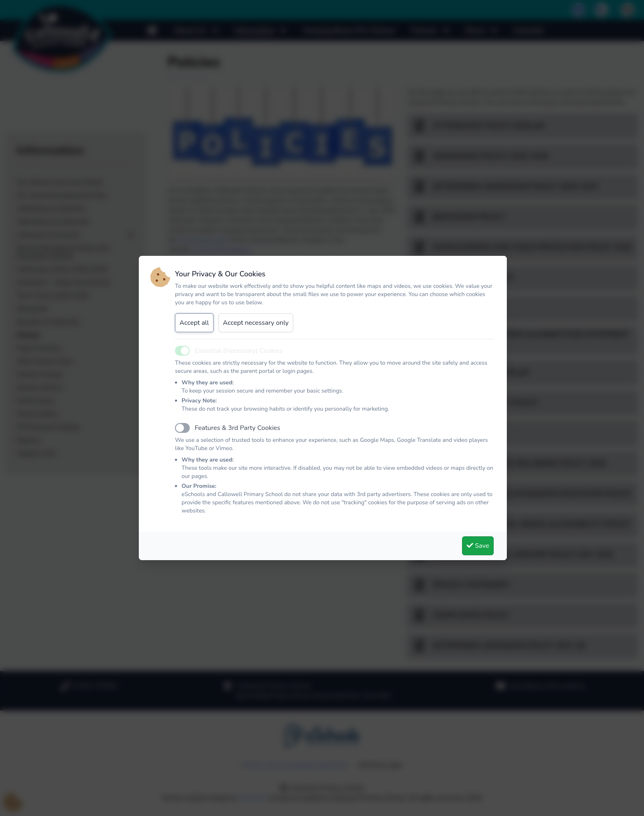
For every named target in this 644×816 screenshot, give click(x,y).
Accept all (194, 323)
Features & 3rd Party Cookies (237, 428)
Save (478, 546)
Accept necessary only (256, 323)
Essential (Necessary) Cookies (239, 351)
